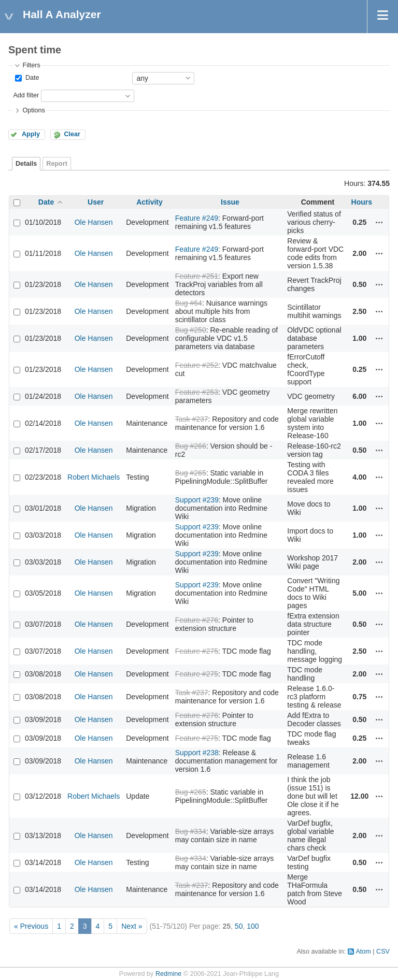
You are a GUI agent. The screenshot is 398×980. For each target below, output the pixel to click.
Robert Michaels (94, 477)
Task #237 (192, 419)
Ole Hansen (94, 222)
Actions (379, 222)
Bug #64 (189, 303)
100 (253, 926)
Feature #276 (197, 620)
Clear (72, 134)
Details (26, 164)
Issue (230, 202)
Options (33, 110)
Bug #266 (191, 446)
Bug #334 (191, 831)
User (96, 202)
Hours (362, 202)
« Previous (31, 926)
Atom (363, 952)
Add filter (26, 95)
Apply (31, 134)
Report (57, 164)
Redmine (168, 974)
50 (239, 926)
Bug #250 (191, 330)
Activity (150, 202)
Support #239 (197, 500)
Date (31, 78)
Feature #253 (197, 392)
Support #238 (197, 753)
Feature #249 (197, 218)
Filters (31, 65)
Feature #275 (197, 651)
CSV (383, 952)
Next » (132, 926)
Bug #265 (191, 473)
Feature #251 (197, 276)
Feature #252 (197, 365)
